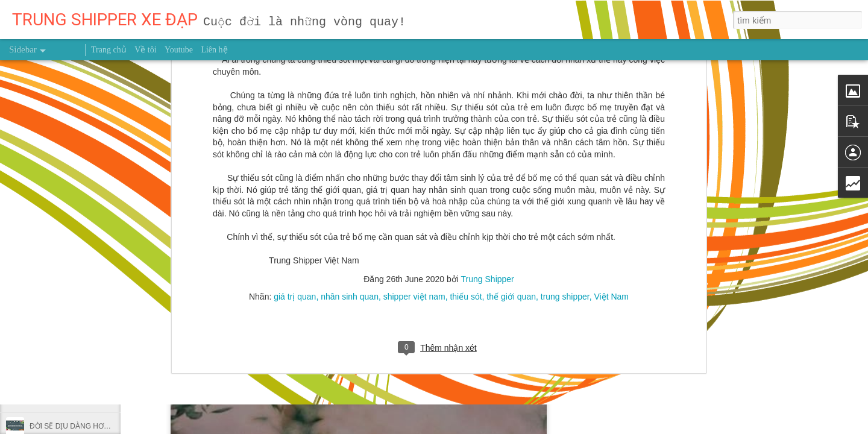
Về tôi (145, 50)
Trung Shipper (488, 137)
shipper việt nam (414, 154)
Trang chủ (109, 50)
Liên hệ (214, 50)
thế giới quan (511, 154)
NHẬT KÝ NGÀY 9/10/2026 (74, 399)
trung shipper (565, 154)
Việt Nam (611, 154)
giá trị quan (295, 154)
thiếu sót (466, 154)
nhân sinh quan (350, 154)
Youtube (179, 50)
